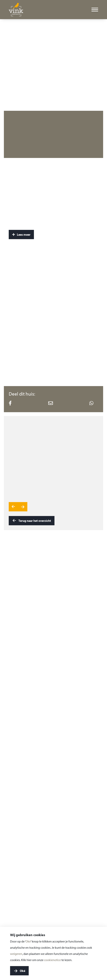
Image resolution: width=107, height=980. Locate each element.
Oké (28, 941)
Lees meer (21, 235)
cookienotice (52, 960)
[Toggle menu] (95, 10)
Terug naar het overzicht (32, 521)
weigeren (16, 954)
